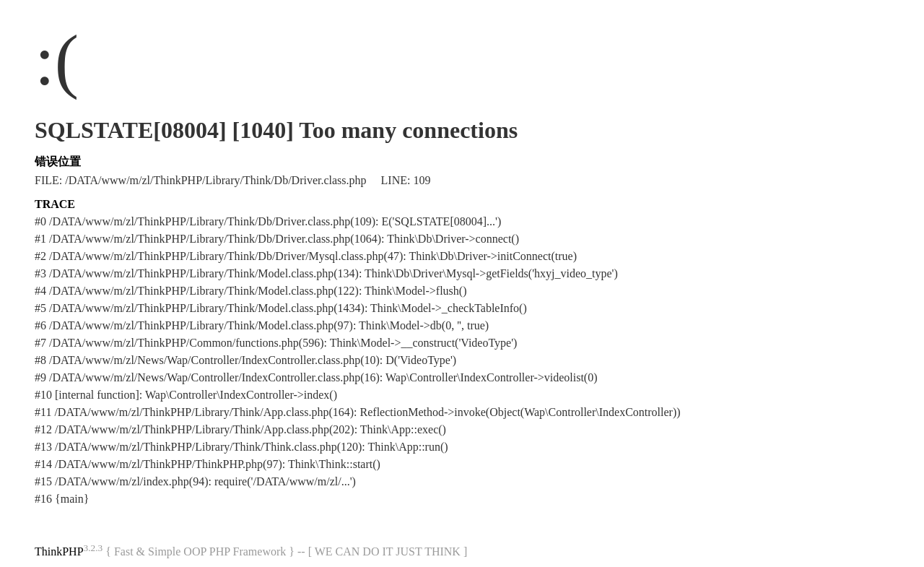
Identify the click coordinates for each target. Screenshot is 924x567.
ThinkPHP (59, 551)
